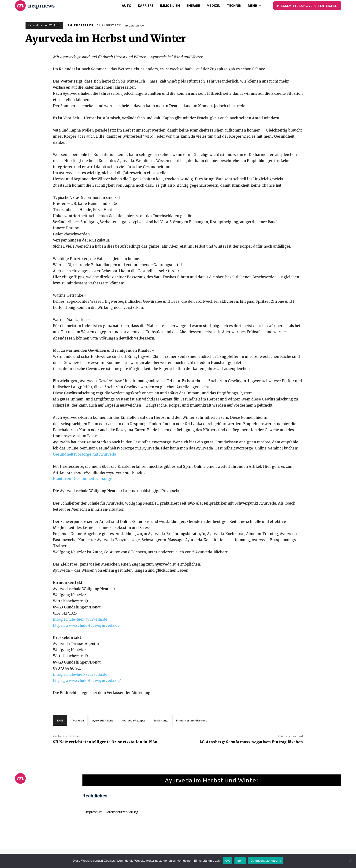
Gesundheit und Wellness (44, 25)
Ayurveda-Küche (103, 720)
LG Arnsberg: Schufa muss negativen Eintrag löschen (251, 742)
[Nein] (350, 861)
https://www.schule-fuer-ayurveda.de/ (87, 681)
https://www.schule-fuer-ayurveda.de (86, 625)
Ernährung (161, 720)
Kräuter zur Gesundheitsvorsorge (83, 479)
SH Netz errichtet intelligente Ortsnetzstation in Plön (105, 742)
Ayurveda (78, 720)
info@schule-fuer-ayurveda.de (80, 619)
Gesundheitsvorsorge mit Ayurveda (85, 454)
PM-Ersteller (81, 25)
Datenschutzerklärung (266, 861)
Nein (240, 861)
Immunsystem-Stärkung (192, 720)
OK (228, 861)
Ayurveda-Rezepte (134, 720)
